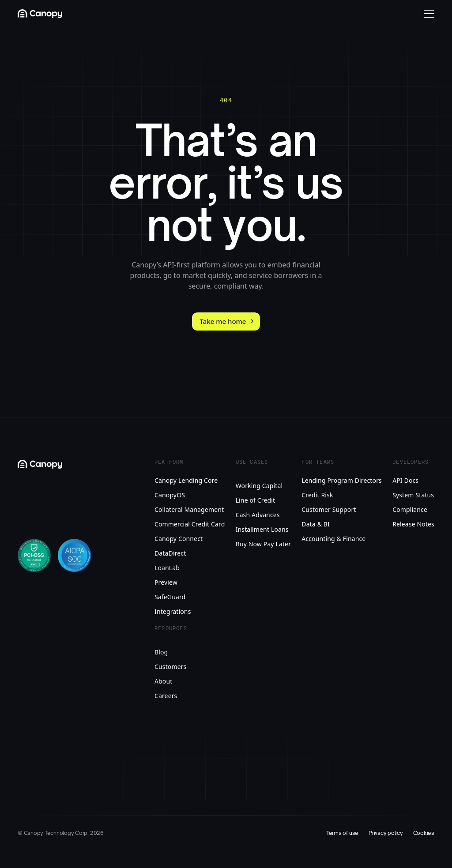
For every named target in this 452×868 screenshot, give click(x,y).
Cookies (424, 833)
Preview (166, 582)
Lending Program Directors (342, 480)
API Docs (405, 480)
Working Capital (259, 486)
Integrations (173, 611)
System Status (413, 495)
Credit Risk (317, 495)
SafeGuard (170, 597)
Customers (170, 667)
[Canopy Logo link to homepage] (40, 14)
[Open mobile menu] (429, 14)
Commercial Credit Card (190, 524)
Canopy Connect (179, 539)
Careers (166, 696)
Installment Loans (262, 529)
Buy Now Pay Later (263, 544)
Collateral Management (189, 509)
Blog (161, 652)
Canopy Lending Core (186, 480)
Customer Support (329, 509)
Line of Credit (256, 500)
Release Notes (413, 524)
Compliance (410, 509)
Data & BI (316, 524)
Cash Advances (258, 515)
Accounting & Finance (333, 539)
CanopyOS (170, 495)
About (163, 681)
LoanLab (167, 568)
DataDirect (170, 553)
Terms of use (342, 833)
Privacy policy (386, 833)
